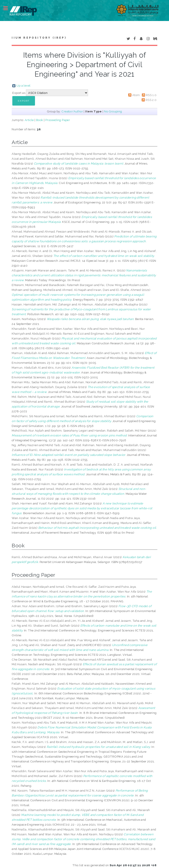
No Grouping (113, 111)
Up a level (23, 85)
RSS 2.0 (151, 100)
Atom (136, 95)
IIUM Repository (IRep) (39, 38)
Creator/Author (72, 111)
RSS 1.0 (151, 95)
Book (40, 120)
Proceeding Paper (58, 120)
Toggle (8, 8)
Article (29, 120)
